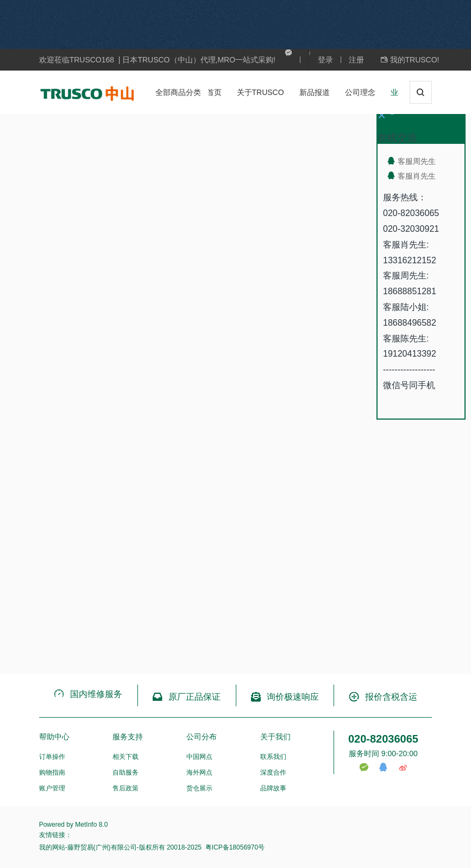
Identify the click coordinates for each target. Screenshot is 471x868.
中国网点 (199, 757)
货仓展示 (199, 788)
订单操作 (52, 757)
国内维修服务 (88, 694)
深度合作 (273, 772)
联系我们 (273, 757)
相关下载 (125, 757)
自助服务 (125, 772)
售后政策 (125, 788)
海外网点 (199, 772)
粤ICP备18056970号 (234, 847)
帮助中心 (54, 737)
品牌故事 (273, 788)
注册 (356, 60)
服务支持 (128, 737)
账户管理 (52, 788)
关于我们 (275, 737)
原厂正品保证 (186, 697)
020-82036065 (383, 739)
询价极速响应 (284, 697)
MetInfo (86, 825)
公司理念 (360, 92)
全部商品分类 (178, 92)
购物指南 (52, 772)
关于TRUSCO (260, 92)
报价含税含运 (383, 697)
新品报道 (315, 92)
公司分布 (202, 737)
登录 (325, 60)
